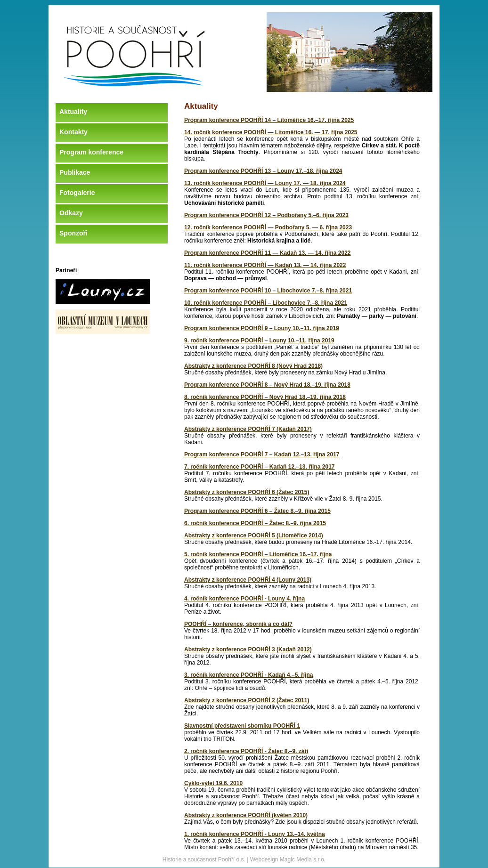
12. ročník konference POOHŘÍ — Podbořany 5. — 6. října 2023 (268, 227)
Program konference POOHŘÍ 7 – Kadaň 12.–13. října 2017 (262, 454)
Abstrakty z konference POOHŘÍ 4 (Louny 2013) (248, 580)
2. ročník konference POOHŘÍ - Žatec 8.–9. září (246, 751)
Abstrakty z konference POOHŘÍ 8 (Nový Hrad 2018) (253, 366)
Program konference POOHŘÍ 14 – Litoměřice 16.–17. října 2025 (269, 120)
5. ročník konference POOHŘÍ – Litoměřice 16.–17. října (258, 554)
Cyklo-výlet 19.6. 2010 (213, 783)
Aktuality (73, 112)
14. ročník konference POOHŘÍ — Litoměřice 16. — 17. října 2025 (271, 132)
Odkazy (71, 213)
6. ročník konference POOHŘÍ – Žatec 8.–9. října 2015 (255, 523)
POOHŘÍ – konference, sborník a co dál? (238, 624)
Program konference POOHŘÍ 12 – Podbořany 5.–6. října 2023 (266, 215)
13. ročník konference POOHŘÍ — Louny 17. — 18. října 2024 (265, 183)
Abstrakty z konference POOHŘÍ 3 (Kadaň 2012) (248, 649)
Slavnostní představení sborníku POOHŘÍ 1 (242, 726)
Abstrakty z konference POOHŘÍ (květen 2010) (246, 815)
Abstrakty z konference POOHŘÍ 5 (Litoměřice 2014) (254, 535)
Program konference (91, 152)
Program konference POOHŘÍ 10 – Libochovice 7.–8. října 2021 (268, 291)
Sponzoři (73, 233)
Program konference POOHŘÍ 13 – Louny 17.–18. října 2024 (263, 171)
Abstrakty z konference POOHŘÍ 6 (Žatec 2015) (247, 492)
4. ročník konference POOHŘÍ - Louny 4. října (244, 599)
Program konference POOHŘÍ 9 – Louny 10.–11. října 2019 (262, 328)
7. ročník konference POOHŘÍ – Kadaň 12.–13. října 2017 (259, 467)
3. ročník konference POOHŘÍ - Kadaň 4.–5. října (248, 675)
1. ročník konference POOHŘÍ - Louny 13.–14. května (255, 834)
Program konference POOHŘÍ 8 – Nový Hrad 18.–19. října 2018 (267, 385)
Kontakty (73, 132)
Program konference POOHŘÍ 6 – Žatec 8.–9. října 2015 (257, 511)
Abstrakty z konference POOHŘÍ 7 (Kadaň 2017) (248, 429)
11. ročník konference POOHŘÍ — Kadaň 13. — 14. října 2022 (265, 265)
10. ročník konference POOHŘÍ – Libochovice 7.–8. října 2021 (266, 303)
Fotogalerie (77, 193)
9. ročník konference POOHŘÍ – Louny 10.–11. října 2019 (259, 341)
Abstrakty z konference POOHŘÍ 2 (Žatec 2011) (247, 700)
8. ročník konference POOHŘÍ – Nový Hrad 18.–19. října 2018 (265, 397)
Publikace (75, 172)
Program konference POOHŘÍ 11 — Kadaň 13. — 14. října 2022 (267, 253)
